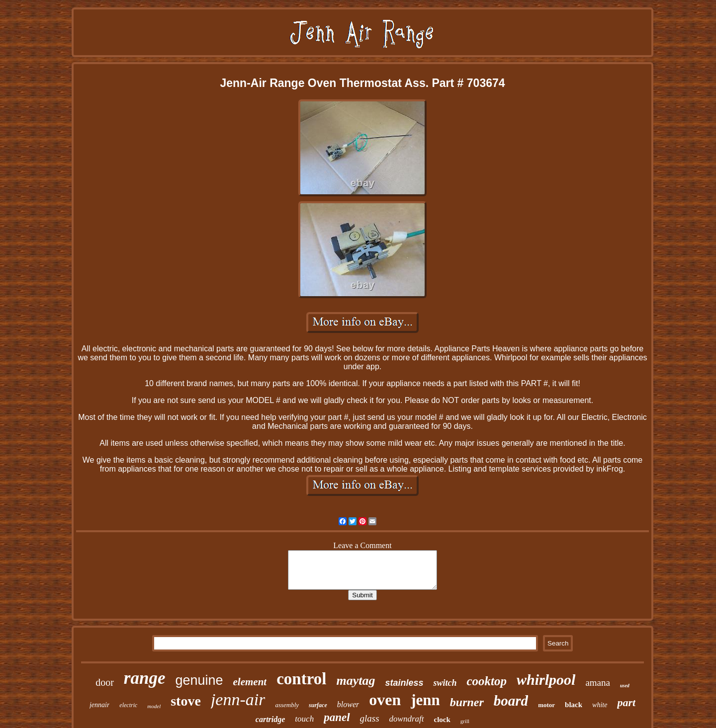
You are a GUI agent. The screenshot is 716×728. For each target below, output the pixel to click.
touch (304, 719)
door (105, 682)
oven (385, 700)
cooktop (487, 681)
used (625, 686)
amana (598, 683)
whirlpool (546, 680)
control (301, 679)
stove (186, 701)
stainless (404, 683)
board (511, 701)
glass (370, 718)
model (154, 706)
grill (465, 721)
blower (348, 704)
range (145, 678)
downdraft (407, 719)
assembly (287, 705)
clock (442, 720)
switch (445, 683)
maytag (356, 681)
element (250, 682)
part (626, 702)
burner (467, 702)
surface (318, 705)
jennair (99, 705)
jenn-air (238, 699)
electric (128, 705)
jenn (425, 700)
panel (337, 717)
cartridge (270, 719)
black (574, 705)
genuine (199, 680)
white (600, 705)
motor (546, 705)
